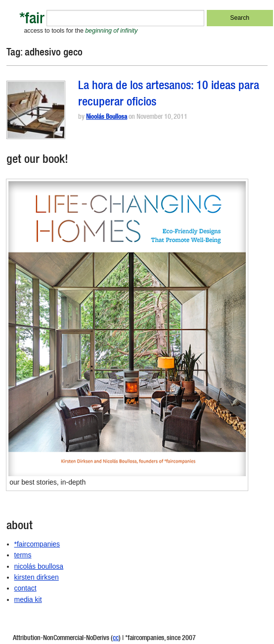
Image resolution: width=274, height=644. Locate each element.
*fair (32, 20)
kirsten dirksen (37, 577)
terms (23, 555)
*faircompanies (37, 544)
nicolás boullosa (39, 566)
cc (116, 639)
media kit (28, 599)
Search (240, 18)
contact (25, 588)
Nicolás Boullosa (107, 118)
